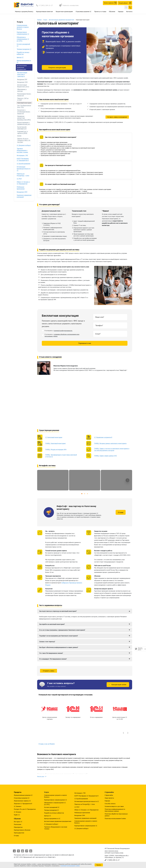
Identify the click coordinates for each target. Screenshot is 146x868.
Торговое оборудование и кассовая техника (22, 150)
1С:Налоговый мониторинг (54, 437)
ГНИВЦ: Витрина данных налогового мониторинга (110, 443)
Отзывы (121, 512)
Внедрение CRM (22, 82)
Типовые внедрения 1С (24, 49)
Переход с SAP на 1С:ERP (23, 99)
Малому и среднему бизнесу (24, 11)
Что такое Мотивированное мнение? (51, 653)
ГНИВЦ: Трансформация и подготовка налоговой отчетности (61, 456)
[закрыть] (145, 649)
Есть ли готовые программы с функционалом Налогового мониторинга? (62, 630)
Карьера (121, 11)
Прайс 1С (17, 815)
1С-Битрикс (18, 812)
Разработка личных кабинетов (23, 53)
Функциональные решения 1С (23, 795)
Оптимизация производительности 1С (24, 169)
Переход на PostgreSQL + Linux (23, 175)
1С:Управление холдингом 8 (103, 437)
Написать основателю (69, 5)
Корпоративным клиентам (44, 11)
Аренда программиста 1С (24, 61)
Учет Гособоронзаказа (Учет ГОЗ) (24, 106)
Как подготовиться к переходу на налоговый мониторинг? (58, 611)
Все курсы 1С (18, 822)
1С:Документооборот (24, 145)
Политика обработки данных (140, 649)
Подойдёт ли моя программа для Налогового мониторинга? (59, 636)
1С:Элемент (18, 806)
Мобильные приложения (21, 188)
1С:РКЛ (19, 179)
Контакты (129, 11)
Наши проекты (109, 798)
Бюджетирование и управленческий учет (24, 123)
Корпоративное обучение (22, 830)
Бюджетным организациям (64, 11)
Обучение (112, 11)
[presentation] (127, 480)
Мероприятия (18, 827)
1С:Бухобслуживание (24, 164)
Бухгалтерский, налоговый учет (22, 128)
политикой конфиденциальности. (63, 331)
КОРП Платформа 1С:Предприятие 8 (23, 159)
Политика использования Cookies (115, 818)
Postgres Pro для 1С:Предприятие (25, 809)
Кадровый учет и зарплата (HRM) (23, 132)
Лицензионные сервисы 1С (22, 801)
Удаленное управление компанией (24, 196)
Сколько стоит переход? (47, 642)
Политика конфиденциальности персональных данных (115, 810)
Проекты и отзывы (100, 11)
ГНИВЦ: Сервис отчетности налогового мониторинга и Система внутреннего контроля (112, 449)
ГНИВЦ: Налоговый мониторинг (55, 443)
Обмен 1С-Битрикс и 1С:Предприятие (23, 183)
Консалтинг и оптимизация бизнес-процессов (24, 112)
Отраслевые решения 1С (84, 11)
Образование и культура (22, 90)
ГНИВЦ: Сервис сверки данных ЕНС (105, 456)
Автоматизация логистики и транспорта (22, 74)
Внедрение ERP (22, 79)
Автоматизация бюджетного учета (23, 86)
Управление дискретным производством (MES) (24, 118)
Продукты (18, 792)
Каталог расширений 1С (23, 45)
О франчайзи (109, 795)
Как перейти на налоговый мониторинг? (52, 624)
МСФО (19, 136)
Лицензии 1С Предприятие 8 (23, 804)
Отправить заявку (49, 671)
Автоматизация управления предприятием (22, 67)
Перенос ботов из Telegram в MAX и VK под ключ (24, 140)
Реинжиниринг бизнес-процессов (24, 95)
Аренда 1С (20, 57)
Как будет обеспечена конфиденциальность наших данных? (59, 647)
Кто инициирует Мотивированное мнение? (53, 659)
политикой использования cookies (70, 866)
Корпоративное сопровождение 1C (23, 33)
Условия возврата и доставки (114, 806)
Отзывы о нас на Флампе (47, 744)
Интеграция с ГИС (22, 155)
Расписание (18, 824)
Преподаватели (19, 833)
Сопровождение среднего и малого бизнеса (23, 27)
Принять (99, 865)
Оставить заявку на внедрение (117, 117)
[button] (82, 494)
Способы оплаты (110, 804)
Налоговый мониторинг (24, 103)
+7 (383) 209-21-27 (46, 5)
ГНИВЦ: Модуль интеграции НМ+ (56, 449)
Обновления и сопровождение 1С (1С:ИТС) (23, 39)
